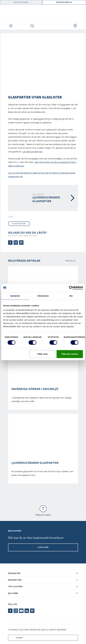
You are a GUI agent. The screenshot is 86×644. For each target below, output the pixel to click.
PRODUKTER (14, 573)
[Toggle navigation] (11, 26)
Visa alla (70, 261)
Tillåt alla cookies (70, 354)
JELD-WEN (13, 593)
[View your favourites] (54, 26)
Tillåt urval (42, 354)
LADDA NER (43, 547)
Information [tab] (43, 296)
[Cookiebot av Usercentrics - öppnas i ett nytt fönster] (71, 288)
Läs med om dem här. (33, 152)
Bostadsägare (21, 2)
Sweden (16, 638)
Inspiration (15, 580)
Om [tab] (71, 296)
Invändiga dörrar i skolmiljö (35, 389)
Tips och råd (15, 586)
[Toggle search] (32, 26)
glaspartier (19, 223)
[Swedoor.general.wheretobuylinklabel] (75, 26)
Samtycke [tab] (15, 296)
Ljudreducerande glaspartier (35, 463)
